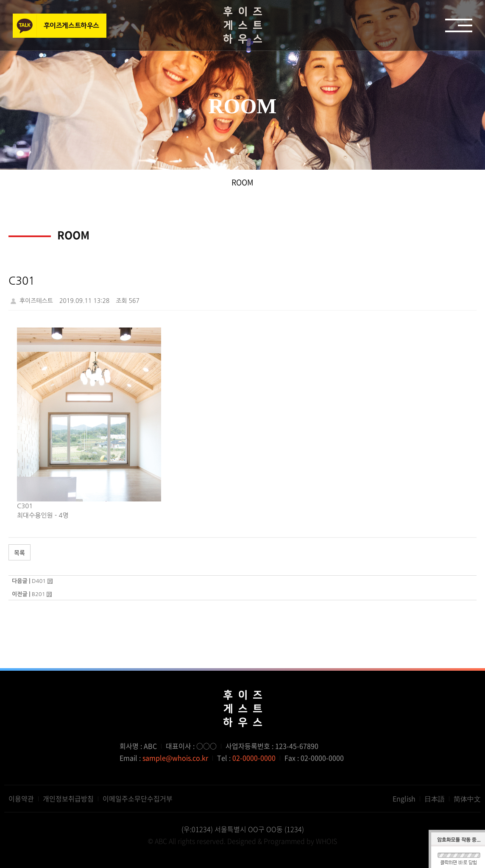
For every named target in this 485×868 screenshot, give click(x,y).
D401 (39, 581)
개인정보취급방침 (68, 798)
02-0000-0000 (254, 758)
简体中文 (467, 798)
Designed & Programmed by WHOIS (282, 841)
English (404, 798)
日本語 (435, 798)
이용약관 (21, 798)
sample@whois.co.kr (175, 758)
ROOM (242, 182)
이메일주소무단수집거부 (138, 798)
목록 (20, 552)
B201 (39, 594)
